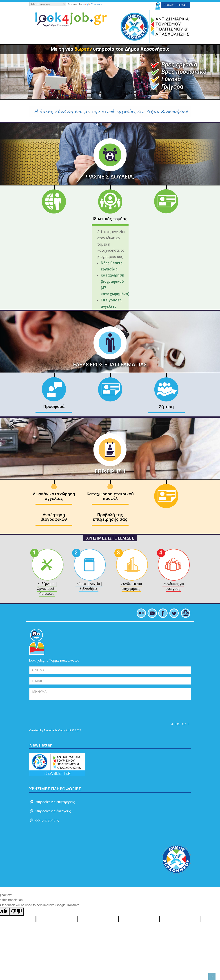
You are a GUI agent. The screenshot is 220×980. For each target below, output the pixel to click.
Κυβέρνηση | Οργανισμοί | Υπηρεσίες (47, 589)
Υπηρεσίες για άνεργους (53, 811)
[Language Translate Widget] (48, 4)
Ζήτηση (166, 407)
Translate (92, 4)
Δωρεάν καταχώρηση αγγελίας (54, 496)
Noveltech (50, 730)
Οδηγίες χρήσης (47, 820)
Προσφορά (54, 406)
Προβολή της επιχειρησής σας (110, 517)
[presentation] (63, 712)
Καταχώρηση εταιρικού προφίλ (110, 496)
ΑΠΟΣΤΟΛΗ (180, 724)
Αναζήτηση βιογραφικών (54, 517)
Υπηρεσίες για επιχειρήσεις (55, 802)
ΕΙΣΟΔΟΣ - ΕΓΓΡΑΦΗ (176, 5)
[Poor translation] (16, 912)
